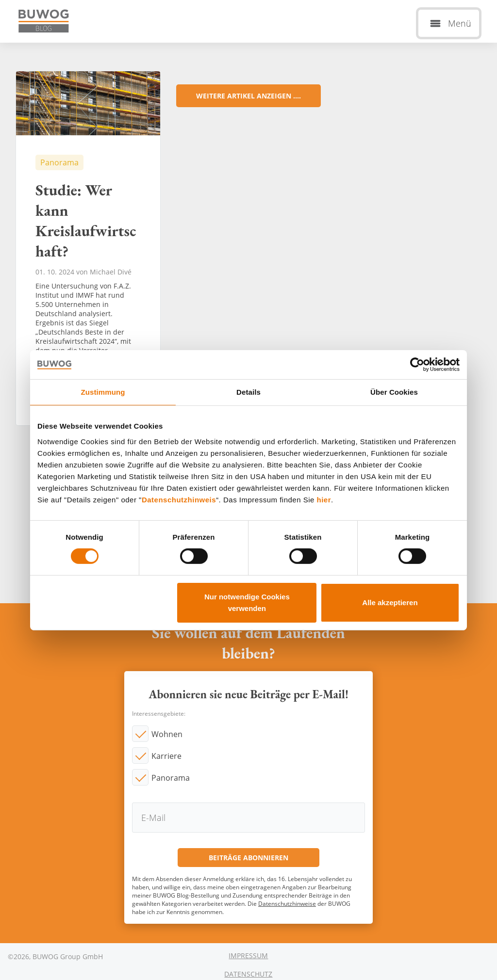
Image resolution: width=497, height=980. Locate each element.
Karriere (166, 756)
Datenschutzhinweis (179, 499)
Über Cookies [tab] (394, 392)
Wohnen (167, 734)
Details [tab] (248, 392)
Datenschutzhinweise (287, 904)
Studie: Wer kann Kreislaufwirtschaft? (88, 248)
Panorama (171, 778)
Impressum (248, 956)
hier (324, 499)
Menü (460, 23)
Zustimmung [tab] (103, 392)
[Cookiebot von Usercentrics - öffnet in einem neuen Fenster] (417, 364)
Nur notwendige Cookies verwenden (247, 602)
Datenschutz (248, 974)
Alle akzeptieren (390, 602)
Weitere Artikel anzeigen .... (248, 96)
